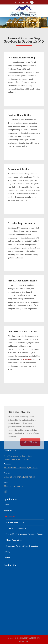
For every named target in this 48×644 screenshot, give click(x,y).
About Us (8, 511)
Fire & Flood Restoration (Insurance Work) (24, 534)
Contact (7, 558)
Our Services (9, 517)
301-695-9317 (15, 477)
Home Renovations (14, 540)
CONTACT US (30, 450)
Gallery (7, 552)
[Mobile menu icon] (43, 11)
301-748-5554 (31, 477)
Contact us (28, 359)
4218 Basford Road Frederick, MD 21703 (21, 468)
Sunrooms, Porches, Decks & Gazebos (22, 546)
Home (6, 505)
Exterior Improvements (16, 528)
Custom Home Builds (15, 522)
